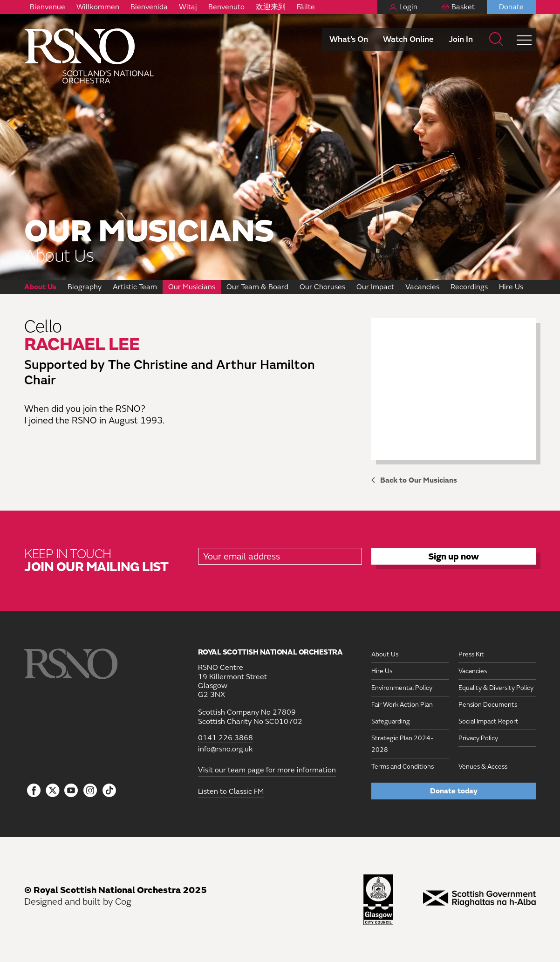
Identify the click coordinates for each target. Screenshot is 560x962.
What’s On (349, 39)
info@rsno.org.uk (225, 749)
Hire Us (511, 287)
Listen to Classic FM (231, 791)
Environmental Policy (402, 688)
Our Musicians (192, 287)
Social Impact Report (488, 721)
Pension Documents (488, 705)
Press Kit (471, 654)
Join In (461, 39)
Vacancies (422, 287)
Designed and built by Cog (78, 902)
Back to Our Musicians (419, 480)
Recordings (469, 287)
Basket (463, 7)
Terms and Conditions (403, 767)
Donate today (454, 791)
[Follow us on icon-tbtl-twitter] (53, 793)
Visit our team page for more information (267, 770)
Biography (85, 287)
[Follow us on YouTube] (72, 791)
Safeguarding (391, 721)
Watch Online (408, 39)
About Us (40, 287)
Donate (511, 7)
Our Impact (375, 287)
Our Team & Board (257, 287)
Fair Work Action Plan (402, 705)
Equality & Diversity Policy (496, 688)
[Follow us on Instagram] (90, 791)
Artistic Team (135, 287)
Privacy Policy (478, 738)
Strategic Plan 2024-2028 (402, 744)
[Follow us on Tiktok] (109, 790)
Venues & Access (483, 767)
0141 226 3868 (225, 738)
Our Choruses (322, 287)
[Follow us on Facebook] (34, 791)
